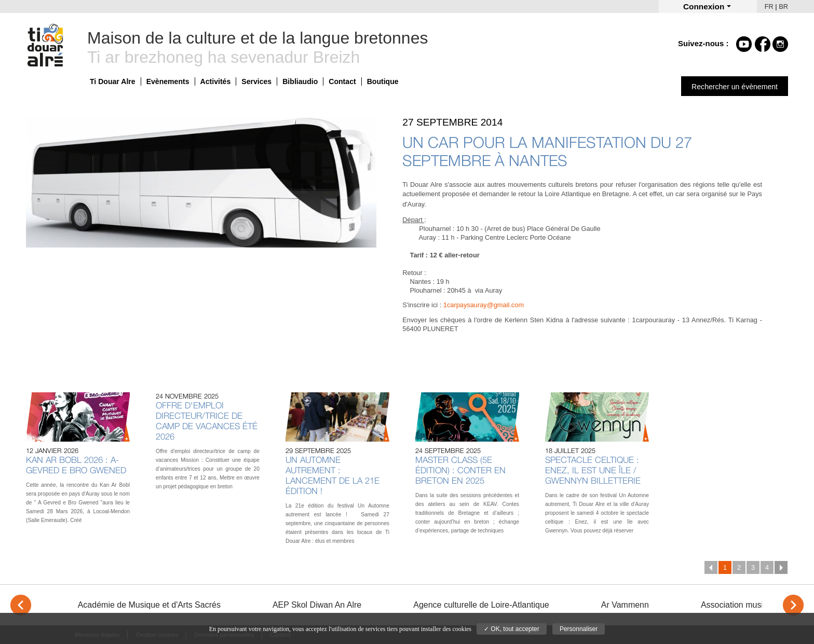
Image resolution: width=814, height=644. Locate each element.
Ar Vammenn (625, 605)
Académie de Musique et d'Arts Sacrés (149, 605)
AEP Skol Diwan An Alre (317, 605)
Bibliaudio (300, 81)
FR (769, 6)
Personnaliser (579, 629)
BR (783, 6)
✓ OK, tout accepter (512, 629)
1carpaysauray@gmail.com (484, 305)
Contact (342, 81)
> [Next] (793, 605)
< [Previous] (21, 605)
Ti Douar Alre (113, 81)
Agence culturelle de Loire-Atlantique (481, 605)
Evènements (168, 81)
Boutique (383, 81)
